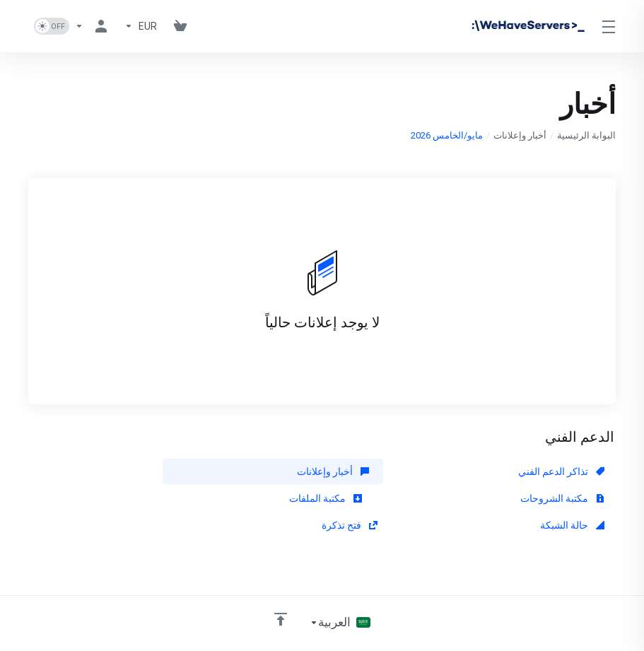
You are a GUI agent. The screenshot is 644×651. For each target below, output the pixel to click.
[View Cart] (180, 26)
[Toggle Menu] (610, 26)
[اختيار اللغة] (340, 596)
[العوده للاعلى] (281, 592)
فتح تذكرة (199, 498)
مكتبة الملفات (568, 498)
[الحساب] (94, 26)
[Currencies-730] (141, 26)
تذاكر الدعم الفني (561, 471)
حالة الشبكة (384, 498)
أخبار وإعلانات (520, 135)
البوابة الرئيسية (586, 135)
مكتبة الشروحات (185, 471)
